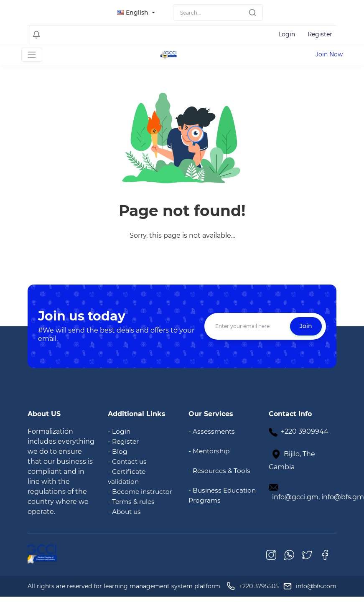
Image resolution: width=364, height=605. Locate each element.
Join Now (329, 54)
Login (287, 34)
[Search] (218, 13)
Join (306, 326)
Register (320, 34)
